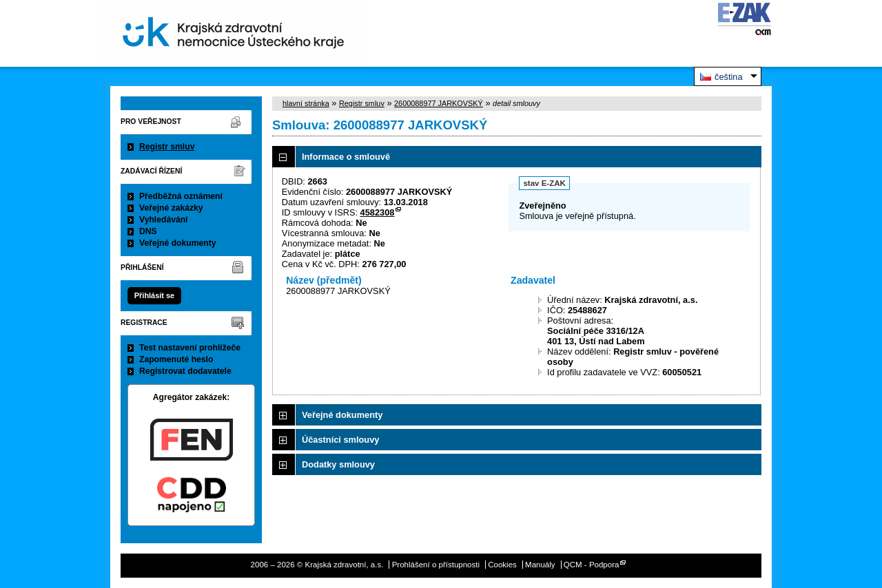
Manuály (540, 565)
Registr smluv (167, 147)
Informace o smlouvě (346, 157)
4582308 (378, 212)
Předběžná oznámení (181, 196)
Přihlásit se (154, 295)
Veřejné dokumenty (177, 243)
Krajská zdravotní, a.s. (234, 33)
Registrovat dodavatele (185, 371)
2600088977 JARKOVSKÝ (439, 103)
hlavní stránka (306, 103)
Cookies (502, 565)
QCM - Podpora (592, 565)
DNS (148, 231)
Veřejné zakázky (171, 208)
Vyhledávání (164, 220)
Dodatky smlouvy (338, 464)
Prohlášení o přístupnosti (436, 565)
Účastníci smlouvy (340, 440)
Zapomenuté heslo (176, 359)
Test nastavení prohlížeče (190, 348)
